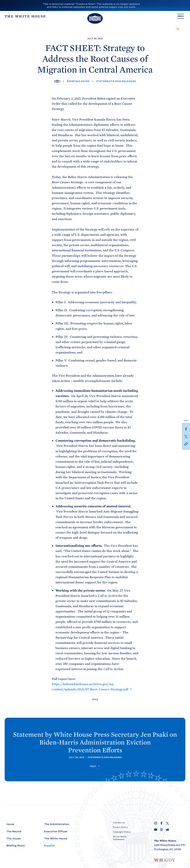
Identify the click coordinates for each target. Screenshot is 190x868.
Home (10, 824)
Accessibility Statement (120, 838)
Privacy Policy (120, 827)
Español (49, 846)
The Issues (14, 839)
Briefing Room (78, 81)
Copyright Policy (122, 832)
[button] (186, 444)
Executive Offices (56, 831)
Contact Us (119, 823)
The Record (14, 831)
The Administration (57, 824)
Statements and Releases (116, 81)
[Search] (178, 29)
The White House (56, 839)
